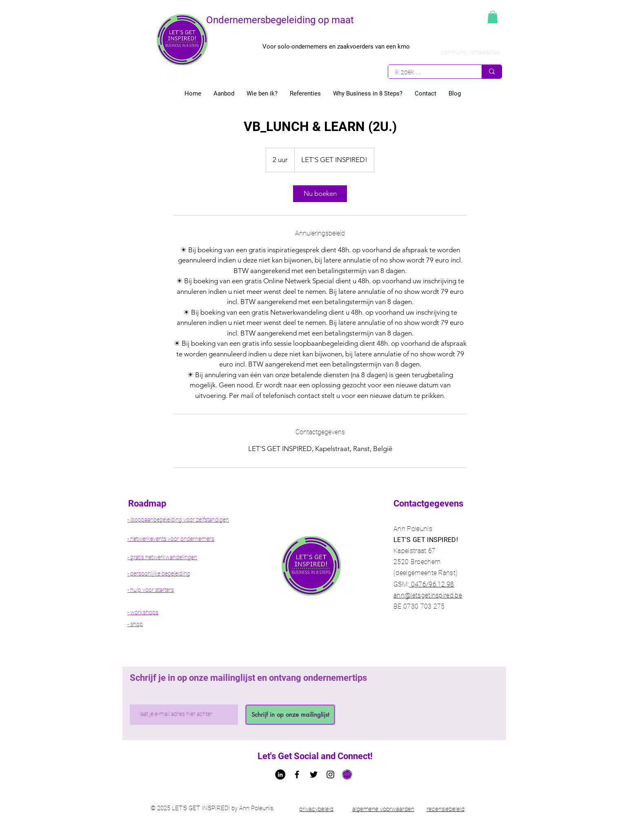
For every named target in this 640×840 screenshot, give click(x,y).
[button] (493, 17)
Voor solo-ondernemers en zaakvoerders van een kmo (336, 47)
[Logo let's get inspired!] (347, 774)
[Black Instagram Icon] (330, 774)
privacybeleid (316, 809)
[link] (320, 194)
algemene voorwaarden (383, 809)
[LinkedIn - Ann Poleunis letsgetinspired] (280, 774)
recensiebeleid (446, 809)
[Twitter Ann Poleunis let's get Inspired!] (314, 774)
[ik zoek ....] (430, 72)
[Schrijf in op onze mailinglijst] (290, 715)
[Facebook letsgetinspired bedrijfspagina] (297, 774)
